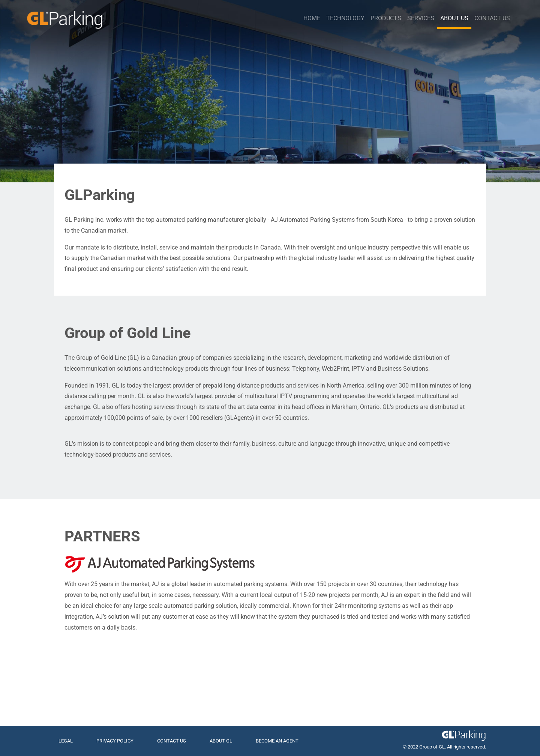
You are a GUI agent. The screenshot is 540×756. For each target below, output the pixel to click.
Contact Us (492, 18)
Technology (345, 18)
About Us (454, 18)
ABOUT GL (221, 741)
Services (421, 18)
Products (386, 18)
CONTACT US (172, 741)
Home (312, 18)
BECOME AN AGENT (277, 741)
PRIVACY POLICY (115, 741)
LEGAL (66, 741)
